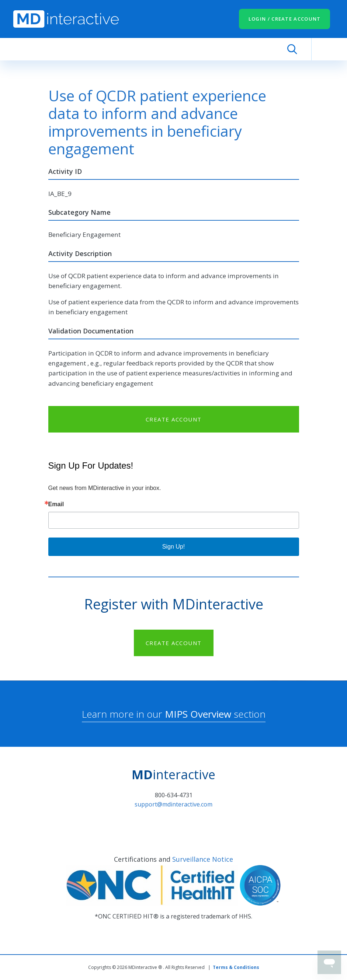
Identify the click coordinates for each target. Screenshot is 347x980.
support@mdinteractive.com (173, 804)
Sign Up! (173, 547)
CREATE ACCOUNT (174, 419)
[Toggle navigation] (323, 49)
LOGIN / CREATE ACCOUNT (285, 19)
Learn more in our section (174, 714)
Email (56, 504)
